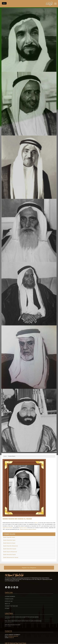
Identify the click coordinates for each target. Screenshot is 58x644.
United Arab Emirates (7, 528)
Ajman (36, 523)
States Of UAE (9, 601)
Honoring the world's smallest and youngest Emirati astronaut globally (22, 617)
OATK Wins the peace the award (13, 625)
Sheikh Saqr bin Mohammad (10, 552)
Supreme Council (23, 528)
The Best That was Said (11, 606)
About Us (7, 604)
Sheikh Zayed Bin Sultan (9, 537)
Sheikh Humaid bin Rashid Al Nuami (28, 529)
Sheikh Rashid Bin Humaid (10, 549)
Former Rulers (9, 599)
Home (5, 456)
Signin (4, 3)
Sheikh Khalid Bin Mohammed (11, 546)
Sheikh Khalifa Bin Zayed (9, 540)
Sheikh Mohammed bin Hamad (11, 557)
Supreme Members (10, 597)
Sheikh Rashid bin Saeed (9, 543)
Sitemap (7, 608)
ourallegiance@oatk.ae (13, 636)
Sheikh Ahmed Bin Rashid (9, 555)
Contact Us (11, 638)
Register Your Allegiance (29, 568)
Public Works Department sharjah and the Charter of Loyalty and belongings (23, 621)
